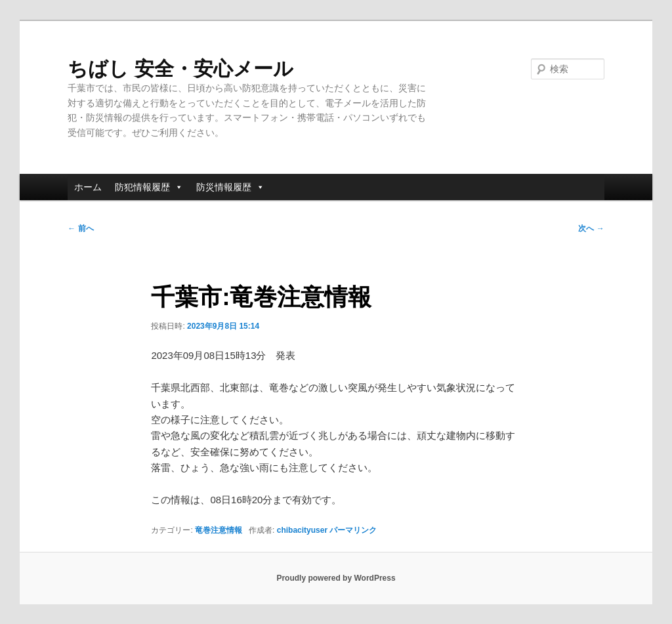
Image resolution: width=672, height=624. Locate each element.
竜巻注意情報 (219, 530)
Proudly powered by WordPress (336, 578)
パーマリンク (353, 530)
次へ (591, 228)
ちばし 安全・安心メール (180, 69)
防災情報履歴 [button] (230, 187)
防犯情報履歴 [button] (149, 187)
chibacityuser (302, 530)
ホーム (88, 187)
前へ (80, 228)
